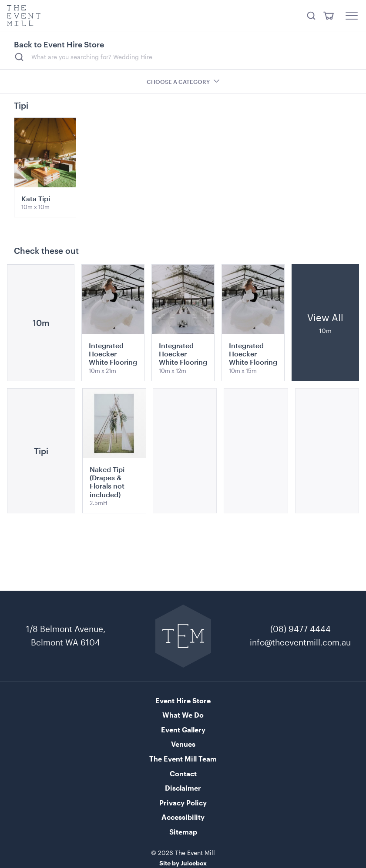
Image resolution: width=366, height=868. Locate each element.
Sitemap (183, 832)
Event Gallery (183, 730)
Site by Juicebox (183, 863)
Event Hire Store (183, 700)
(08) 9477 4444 (301, 629)
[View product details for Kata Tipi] (45, 167)
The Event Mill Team (183, 759)
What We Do (183, 715)
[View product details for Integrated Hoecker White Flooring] (113, 323)
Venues (183, 744)
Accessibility (183, 817)
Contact (183, 773)
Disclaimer (183, 788)
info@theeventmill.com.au (300, 642)
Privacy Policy (183, 803)
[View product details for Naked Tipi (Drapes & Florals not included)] (114, 451)
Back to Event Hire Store (59, 44)
